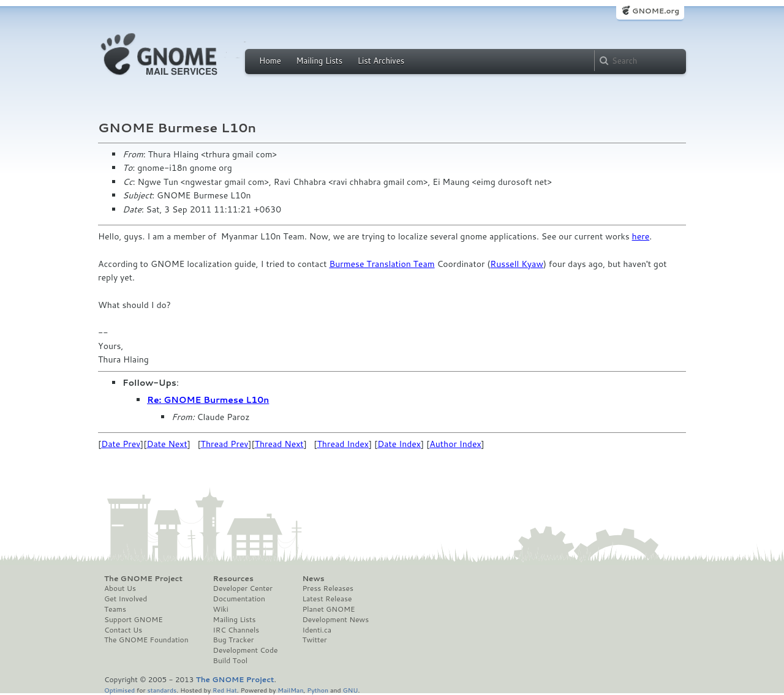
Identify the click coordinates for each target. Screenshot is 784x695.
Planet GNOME (328, 609)
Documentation (239, 599)
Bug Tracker (234, 640)
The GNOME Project (143, 579)
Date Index (399, 444)
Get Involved (126, 599)
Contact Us (123, 630)
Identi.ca (317, 630)
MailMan (290, 690)
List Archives (381, 61)
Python (318, 690)
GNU (351, 690)
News (313, 579)
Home (270, 61)
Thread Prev (225, 444)
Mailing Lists (319, 61)
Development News (335, 620)
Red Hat (225, 690)
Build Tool (230, 661)
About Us (120, 588)
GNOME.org (656, 11)
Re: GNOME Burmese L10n (208, 400)
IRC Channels (236, 630)
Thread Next (279, 444)
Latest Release (327, 599)
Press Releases (327, 588)
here (641, 236)
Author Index (455, 444)
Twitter (314, 640)
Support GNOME (134, 620)
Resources (233, 579)
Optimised (119, 690)
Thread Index (343, 444)
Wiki (221, 609)
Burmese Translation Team (382, 264)
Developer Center (243, 588)
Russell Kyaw (517, 264)
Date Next (167, 444)
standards (162, 690)
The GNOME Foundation (146, 640)
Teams (115, 609)
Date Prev (121, 444)
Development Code (246, 650)
